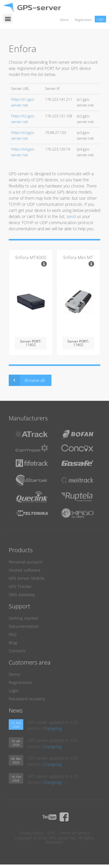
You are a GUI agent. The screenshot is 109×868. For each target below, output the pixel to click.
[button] (8, 18)
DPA (51, 833)
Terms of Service (74, 833)
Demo (64, 20)
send (71, 216)
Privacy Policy (31, 833)
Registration (83, 20)
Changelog (52, 728)
